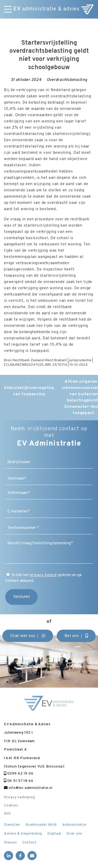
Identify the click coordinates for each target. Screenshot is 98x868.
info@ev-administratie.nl (28, 788)
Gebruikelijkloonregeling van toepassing (29, 388)
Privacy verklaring (19, 798)
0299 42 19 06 (19, 774)
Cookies (11, 806)
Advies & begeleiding (23, 834)
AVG (7, 814)
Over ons (74, 834)
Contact (29, 843)
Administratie (74, 825)
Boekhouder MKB (41, 825)
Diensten (12, 825)
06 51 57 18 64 (19, 781)
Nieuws (10, 843)
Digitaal (54, 834)
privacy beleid (43, 575)
